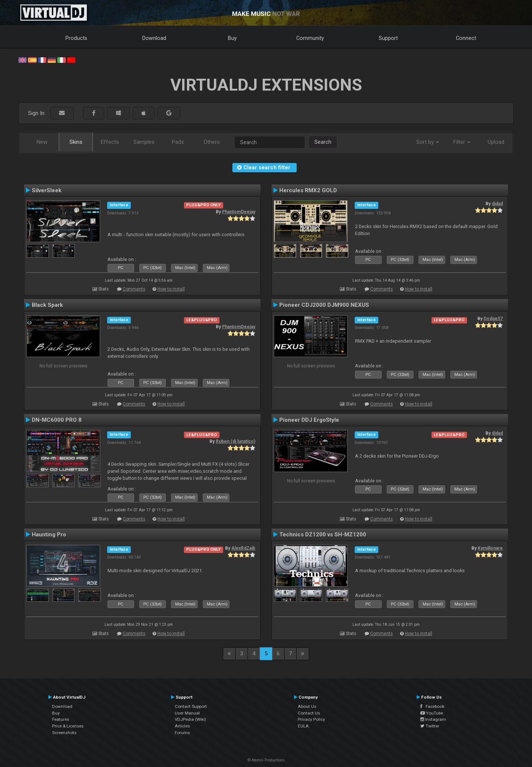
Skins (76, 142)
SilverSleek (47, 190)
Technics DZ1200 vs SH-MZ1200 (323, 534)
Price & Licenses (68, 726)
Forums (182, 733)
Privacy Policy (311, 719)
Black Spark (47, 305)
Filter (462, 142)
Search (323, 142)
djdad (497, 204)
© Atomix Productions (266, 760)
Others (212, 142)
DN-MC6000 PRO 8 (57, 420)
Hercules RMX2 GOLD (308, 190)
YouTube (432, 713)
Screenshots (64, 733)
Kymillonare (490, 548)
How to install (171, 289)
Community (310, 38)
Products (76, 38)
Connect (466, 38)
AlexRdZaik (243, 548)
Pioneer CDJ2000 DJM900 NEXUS (324, 305)
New (42, 142)
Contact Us (309, 713)
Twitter (430, 726)
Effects (110, 142)
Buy (232, 38)
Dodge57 (493, 319)
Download (154, 38)
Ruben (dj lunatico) (236, 441)
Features (61, 719)
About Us (307, 706)
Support (388, 38)
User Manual (187, 713)
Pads (178, 142)
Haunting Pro (49, 534)
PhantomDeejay (239, 212)
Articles (182, 726)
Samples (144, 142)
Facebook (432, 706)
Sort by (428, 142)
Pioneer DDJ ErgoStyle (309, 420)
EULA (303, 726)
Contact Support (191, 706)
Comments (134, 289)
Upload (496, 142)
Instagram (433, 719)
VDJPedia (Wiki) (190, 719)
